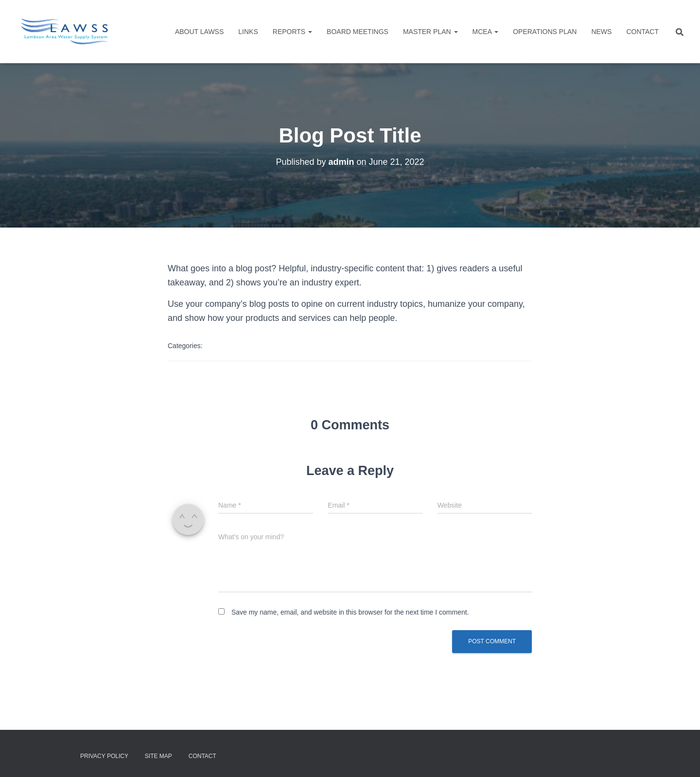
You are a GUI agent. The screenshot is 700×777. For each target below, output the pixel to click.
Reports (292, 32)
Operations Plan (545, 32)
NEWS (601, 32)
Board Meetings (358, 32)
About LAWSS (199, 32)
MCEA (486, 32)
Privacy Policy (104, 756)
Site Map (158, 756)
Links (248, 32)
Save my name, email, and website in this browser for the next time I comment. (350, 612)
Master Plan (430, 32)
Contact (642, 32)
